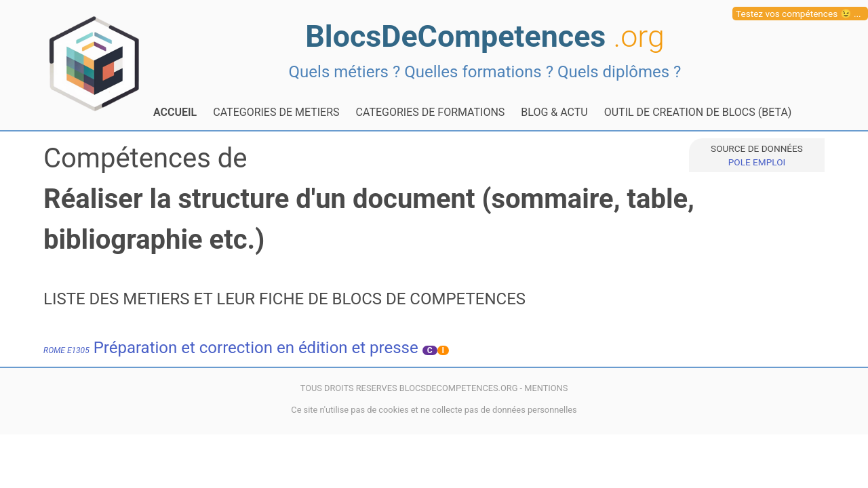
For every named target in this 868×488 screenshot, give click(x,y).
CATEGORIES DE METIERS (276, 112)
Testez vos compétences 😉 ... (798, 14)
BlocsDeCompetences (485, 36)
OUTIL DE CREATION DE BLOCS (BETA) (698, 112)
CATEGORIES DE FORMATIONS (431, 112)
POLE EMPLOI (757, 162)
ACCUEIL (175, 112)
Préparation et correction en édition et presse (231, 348)
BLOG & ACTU (554, 112)
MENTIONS (546, 388)
